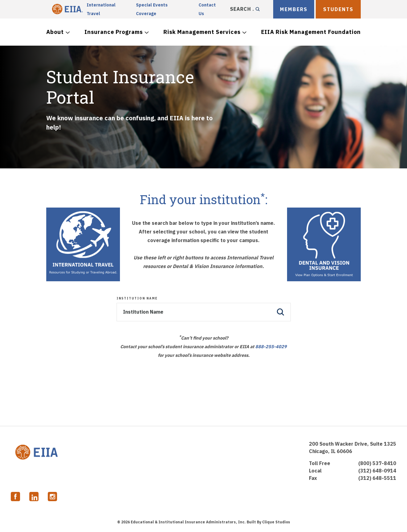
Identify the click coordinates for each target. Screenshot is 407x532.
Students (338, 9)
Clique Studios (276, 522)
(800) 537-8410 (377, 463)
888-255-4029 (271, 346)
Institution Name (137, 298)
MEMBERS (294, 9)
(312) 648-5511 (377, 478)
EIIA (66, 9)
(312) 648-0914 (377, 471)
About (55, 32)
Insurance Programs (114, 32)
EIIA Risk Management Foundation (311, 32)
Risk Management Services (202, 32)
